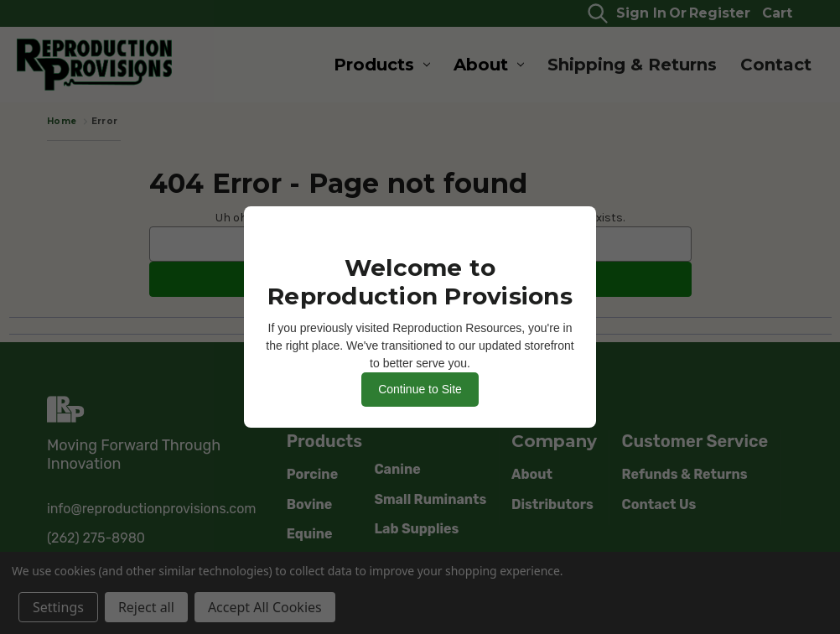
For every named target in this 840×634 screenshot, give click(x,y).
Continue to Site (420, 389)
